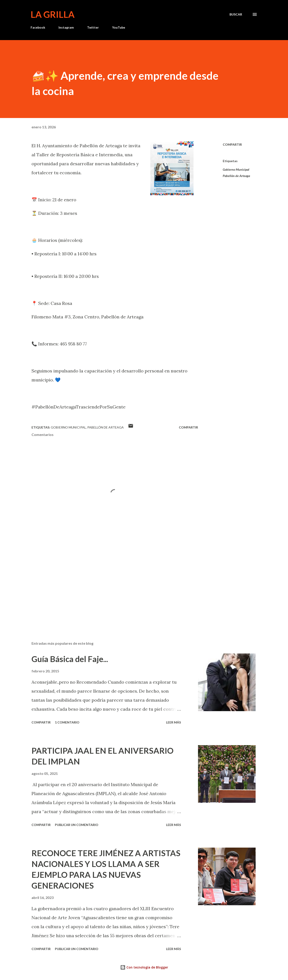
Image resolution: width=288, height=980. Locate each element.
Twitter (93, 27)
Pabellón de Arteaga (236, 176)
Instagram (66, 27)
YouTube (119, 27)
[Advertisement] (108, 585)
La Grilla (53, 14)
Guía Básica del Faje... (70, 659)
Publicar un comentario (77, 825)
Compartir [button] (232, 144)
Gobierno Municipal (236, 169)
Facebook (38, 27)
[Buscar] (236, 14)
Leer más (173, 722)
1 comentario (67, 722)
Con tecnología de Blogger (144, 967)
